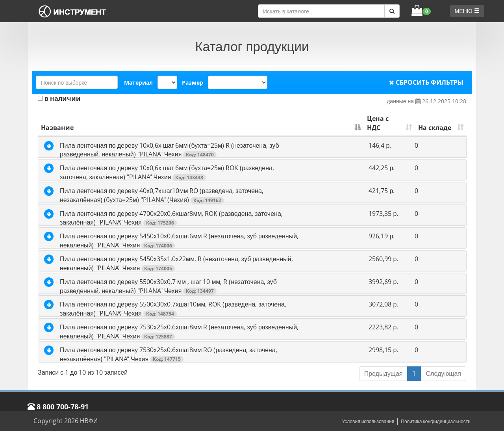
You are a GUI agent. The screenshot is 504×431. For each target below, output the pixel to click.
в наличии (59, 98)
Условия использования (368, 421)
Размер (193, 83)
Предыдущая (384, 373)
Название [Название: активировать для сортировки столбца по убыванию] (57, 128)
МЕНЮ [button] (467, 11)
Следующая (443, 373)
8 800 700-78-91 (58, 407)
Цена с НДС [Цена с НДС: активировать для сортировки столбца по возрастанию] (378, 123)
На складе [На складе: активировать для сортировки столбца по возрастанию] (435, 128)
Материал (138, 83)
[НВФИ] (73, 11)
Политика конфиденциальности (436, 421)
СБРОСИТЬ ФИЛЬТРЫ (426, 82)
